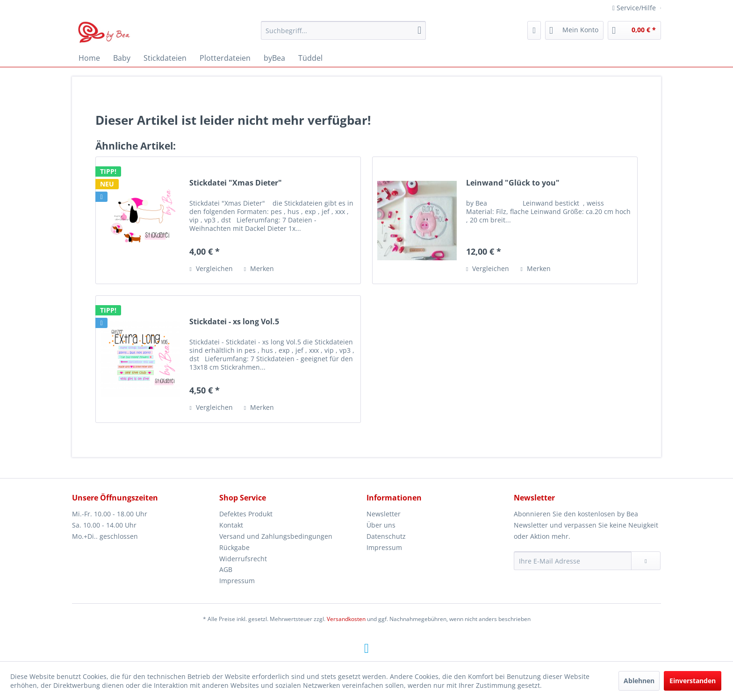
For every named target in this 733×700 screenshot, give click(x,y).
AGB (226, 569)
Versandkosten (346, 619)
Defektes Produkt (246, 514)
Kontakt (231, 525)
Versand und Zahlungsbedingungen (276, 536)
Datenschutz (386, 536)
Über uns (381, 525)
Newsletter (384, 514)
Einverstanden (693, 681)
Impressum (237, 581)
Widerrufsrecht (243, 559)
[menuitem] (343, 30)
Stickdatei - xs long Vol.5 (234, 322)
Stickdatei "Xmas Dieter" (236, 183)
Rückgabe (234, 547)
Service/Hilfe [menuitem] (635, 8)
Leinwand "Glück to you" (513, 183)
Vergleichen (211, 268)
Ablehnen (639, 681)
